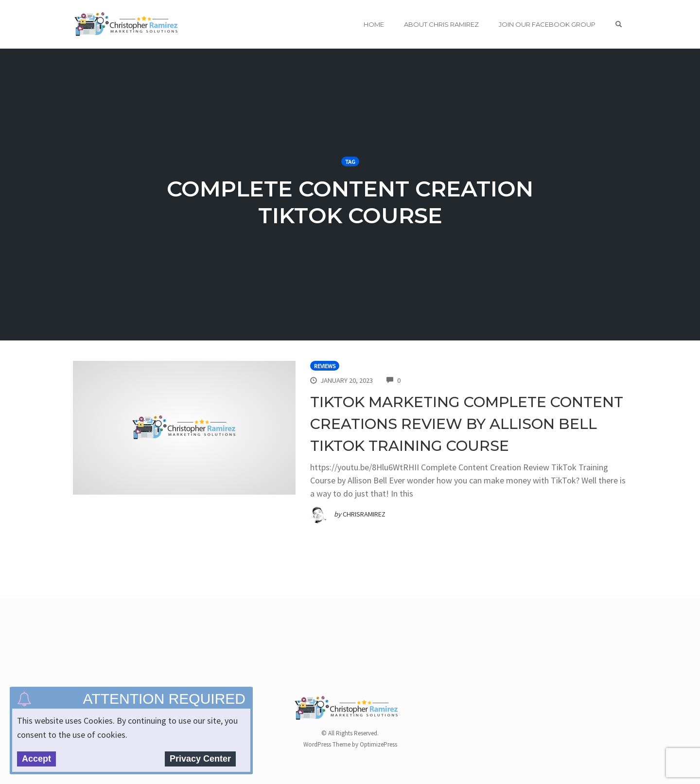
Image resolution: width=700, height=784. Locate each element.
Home (374, 24)
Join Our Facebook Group (547, 24)
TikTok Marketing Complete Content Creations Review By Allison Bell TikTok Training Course (467, 424)
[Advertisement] (250, 654)
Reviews (325, 366)
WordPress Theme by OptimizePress (350, 744)
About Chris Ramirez (441, 24)
